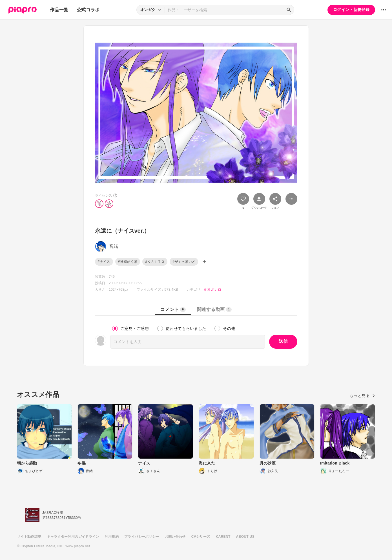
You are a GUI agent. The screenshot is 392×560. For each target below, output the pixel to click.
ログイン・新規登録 (351, 10)
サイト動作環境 (29, 537)
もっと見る (362, 395)
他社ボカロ (213, 290)
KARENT (223, 537)
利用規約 (112, 537)
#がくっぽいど (184, 262)
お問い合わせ (175, 537)
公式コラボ (88, 10)
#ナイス (104, 262)
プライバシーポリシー (142, 537)
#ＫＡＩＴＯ (155, 262)
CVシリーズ (201, 537)
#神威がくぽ (128, 262)
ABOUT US (245, 537)
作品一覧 (59, 10)
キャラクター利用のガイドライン (73, 537)
